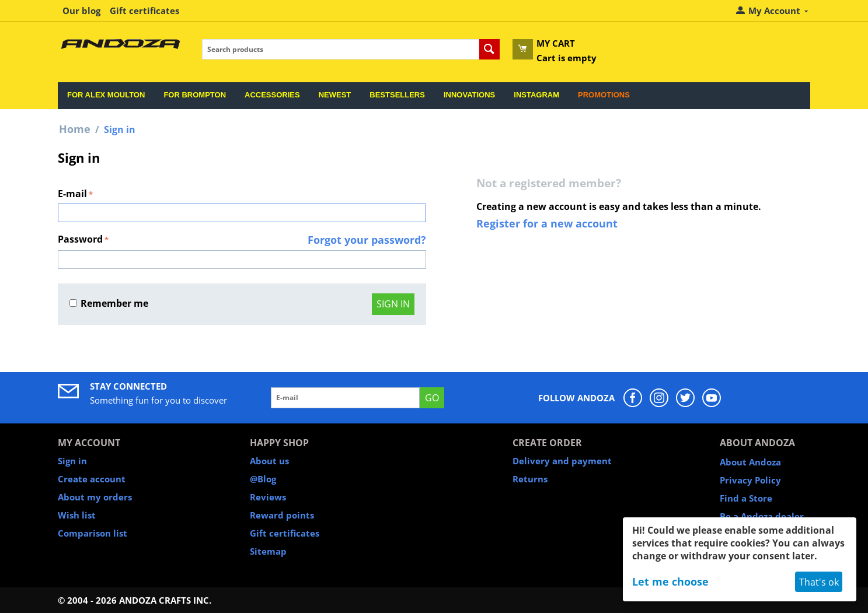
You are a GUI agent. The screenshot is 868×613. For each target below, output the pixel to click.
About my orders (95, 497)
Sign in (393, 304)
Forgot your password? (367, 240)
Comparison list (93, 533)
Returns (530, 479)
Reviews (268, 497)
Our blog (81, 10)
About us (269, 461)
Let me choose (670, 582)
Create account (92, 479)
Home (75, 129)
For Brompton (195, 95)
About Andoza (750, 462)
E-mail (72, 194)
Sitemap (268, 551)
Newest (335, 95)
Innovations (469, 95)
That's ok (819, 582)
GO (432, 398)
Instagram (536, 95)
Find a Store (746, 498)
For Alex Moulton (106, 95)
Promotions (604, 95)
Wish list (77, 515)
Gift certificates (144, 10)
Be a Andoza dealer (762, 516)
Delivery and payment (562, 461)
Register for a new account (547, 223)
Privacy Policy (750, 480)
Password (80, 239)
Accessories (272, 95)
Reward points (282, 515)
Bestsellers (397, 95)
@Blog (263, 479)
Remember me (109, 303)
